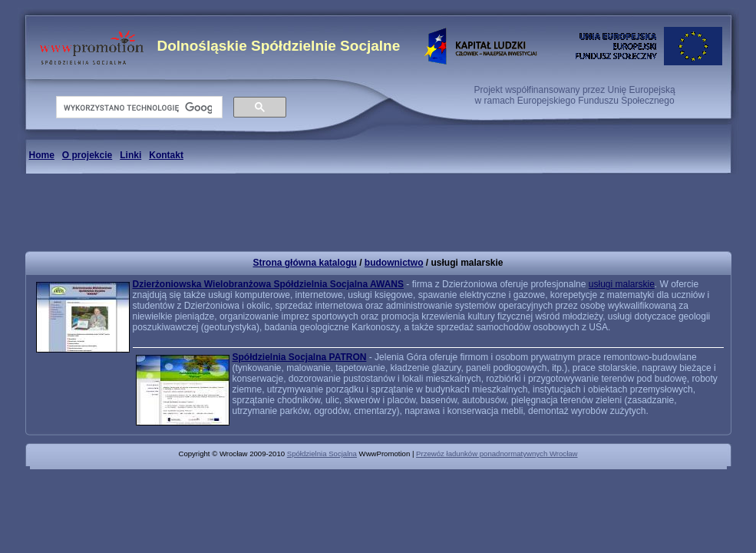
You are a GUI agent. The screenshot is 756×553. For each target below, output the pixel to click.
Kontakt (166, 155)
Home (42, 155)
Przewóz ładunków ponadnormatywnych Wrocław (497, 454)
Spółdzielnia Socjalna (322, 454)
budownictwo (394, 263)
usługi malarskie (622, 284)
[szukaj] (138, 108)
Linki (130, 155)
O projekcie (87, 155)
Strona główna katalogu (304, 263)
